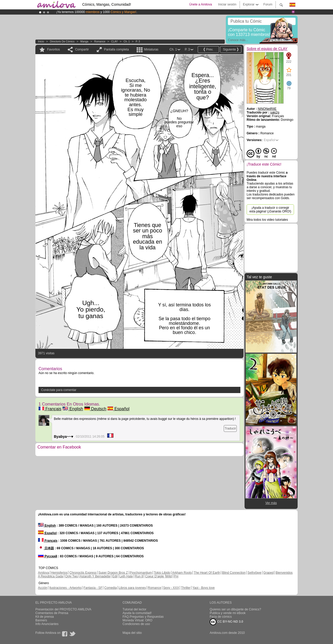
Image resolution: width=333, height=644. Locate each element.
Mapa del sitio (132, 633)
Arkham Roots (182, 573)
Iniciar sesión (227, 4)
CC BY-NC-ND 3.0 (226, 622)
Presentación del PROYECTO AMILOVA (63, 609)
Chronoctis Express (83, 573)
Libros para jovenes (132, 588)
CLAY (114, 42)
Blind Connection (234, 573)
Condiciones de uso (136, 624)
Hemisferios (59, 573)
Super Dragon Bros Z (113, 573)
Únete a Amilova (200, 4)
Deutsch (95, 409)
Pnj (176, 576)
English (73, 409)
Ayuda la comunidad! (137, 613)
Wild (169, 576)
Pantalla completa (116, 49)
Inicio (41, 42)
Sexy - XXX (171, 588)
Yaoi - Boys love (203, 588)
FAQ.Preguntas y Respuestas (143, 617)
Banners (41, 620)
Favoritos (53, 49)
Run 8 (139, 576)
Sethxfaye (254, 573)
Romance (100, 42)
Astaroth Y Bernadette (95, 576)
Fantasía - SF (93, 588)
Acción (43, 588)
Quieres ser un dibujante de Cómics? (235, 609)
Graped (268, 573)
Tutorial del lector (135, 609)
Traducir (230, 428)
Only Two (72, 576)
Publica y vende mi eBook (228, 613)
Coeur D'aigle (155, 576)
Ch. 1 (127, 42)
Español (118, 409)
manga (84, 42)
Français (50, 409)
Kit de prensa (45, 617)
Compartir (82, 49)
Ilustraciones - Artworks (65, 588)
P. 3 (138, 42)
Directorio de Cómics (62, 42)
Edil (115, 576)
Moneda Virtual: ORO (137, 620)
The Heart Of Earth (207, 573)
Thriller (186, 588)
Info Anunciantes (47, 624)
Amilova (44, 573)
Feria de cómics (221, 617)
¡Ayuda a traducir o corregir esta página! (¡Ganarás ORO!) (270, 210)
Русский (48, 556)
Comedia (111, 588)
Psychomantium (141, 573)
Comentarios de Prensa (52, 613)
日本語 (46, 548)
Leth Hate (126, 576)
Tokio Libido (162, 573)
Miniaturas (151, 49)
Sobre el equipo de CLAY (267, 49)
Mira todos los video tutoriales (267, 220)
